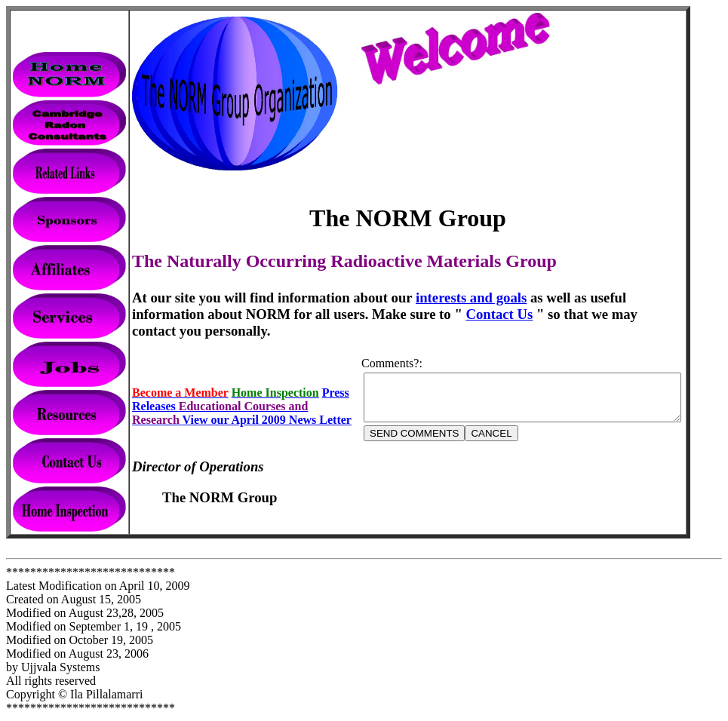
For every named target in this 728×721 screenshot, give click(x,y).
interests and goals (471, 298)
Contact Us (424, 314)
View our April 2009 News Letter (267, 408)
